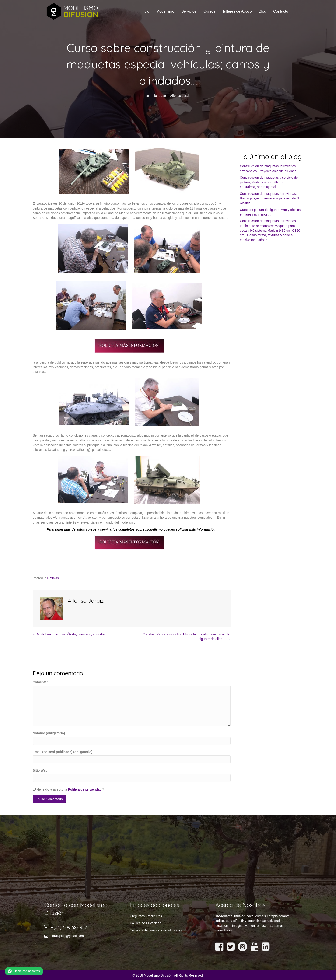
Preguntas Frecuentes (146, 916)
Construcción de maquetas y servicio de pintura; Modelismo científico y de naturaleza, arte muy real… (269, 182)
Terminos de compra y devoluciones (156, 930)
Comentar (40, 682)
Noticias (53, 578)
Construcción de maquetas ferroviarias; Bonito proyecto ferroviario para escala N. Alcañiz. (270, 198)
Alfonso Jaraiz (180, 96)
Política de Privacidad (146, 923)
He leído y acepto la (68, 789)
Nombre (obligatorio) (49, 733)
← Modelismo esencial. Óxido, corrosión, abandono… (72, 634)
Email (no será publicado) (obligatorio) (63, 752)
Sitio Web (40, 770)
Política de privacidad (85, 789)
